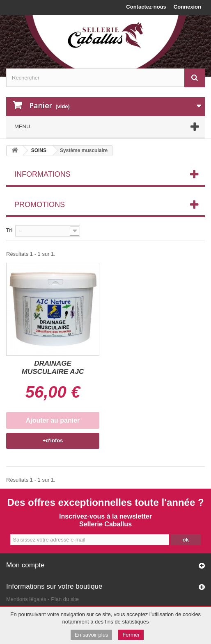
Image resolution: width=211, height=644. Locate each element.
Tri (9, 230)
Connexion (187, 7)
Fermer (131, 635)
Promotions (40, 205)
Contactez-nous (146, 7)
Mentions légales (26, 599)
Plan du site (65, 599)
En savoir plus (92, 635)
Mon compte (25, 565)
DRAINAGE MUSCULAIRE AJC (53, 368)
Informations (42, 174)
